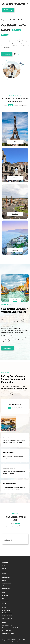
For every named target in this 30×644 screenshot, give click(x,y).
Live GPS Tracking (7, 616)
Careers (4, 603)
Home (3, 565)
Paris (15, 142)
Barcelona (15, 214)
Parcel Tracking (6, 610)
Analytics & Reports (7, 618)
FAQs (3, 598)
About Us (4, 568)
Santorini (15, 250)
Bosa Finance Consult (13, 4)
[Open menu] (27, 4)
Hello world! (8, 540)
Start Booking (8, 10)
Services (4, 571)
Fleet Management (7, 613)
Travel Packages (6, 583)
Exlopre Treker (6, 589)
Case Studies (5, 595)
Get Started (7, 54)
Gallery (4, 586)
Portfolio (4, 574)
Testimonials (5, 601)
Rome (15, 178)
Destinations (5, 580)
